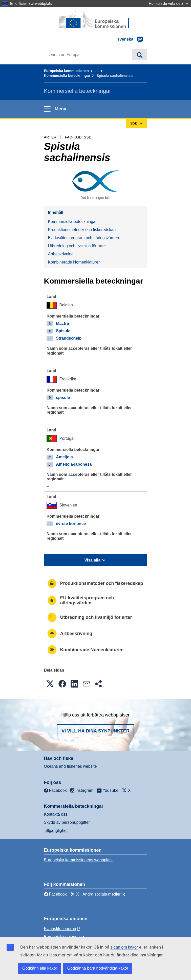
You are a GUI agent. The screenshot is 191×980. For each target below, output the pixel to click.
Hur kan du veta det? (169, 3)
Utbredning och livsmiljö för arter (77, 246)
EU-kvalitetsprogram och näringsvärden (84, 238)
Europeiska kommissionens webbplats (78, 860)
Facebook (55, 894)
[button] (50, 684)
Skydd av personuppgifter (67, 822)
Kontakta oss (56, 814)
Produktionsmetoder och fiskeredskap (82, 230)
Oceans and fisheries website (70, 766)
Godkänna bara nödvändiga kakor (98, 968)
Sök (140, 55)
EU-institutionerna (60, 929)
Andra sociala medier (101, 894)
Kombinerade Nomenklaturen (74, 262)
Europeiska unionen (62, 937)
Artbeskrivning (61, 254)
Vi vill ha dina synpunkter (95, 731)
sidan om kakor (124, 947)
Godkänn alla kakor (40, 968)
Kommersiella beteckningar (67, 76)
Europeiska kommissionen (66, 71)
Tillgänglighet (56, 830)
